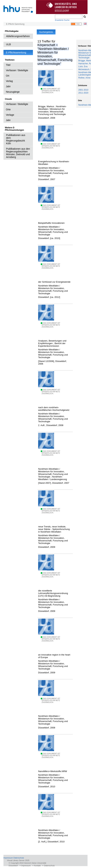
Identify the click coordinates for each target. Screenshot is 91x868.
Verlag (9, 81)
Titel (8, 65)
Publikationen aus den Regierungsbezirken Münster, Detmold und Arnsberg (18, 153)
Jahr (8, 86)
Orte (8, 109)
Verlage (10, 115)
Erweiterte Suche (62, 20)
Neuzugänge (13, 92)
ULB (8, 44)
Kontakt (37, 866)
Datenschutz (19, 858)
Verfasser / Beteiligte (17, 70)
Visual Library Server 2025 (18, 860)
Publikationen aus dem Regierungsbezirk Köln (16, 139)
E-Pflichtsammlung (16, 52)
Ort (8, 76)
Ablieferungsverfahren (18, 36)
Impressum (8, 858)
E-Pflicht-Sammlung (15, 24)
